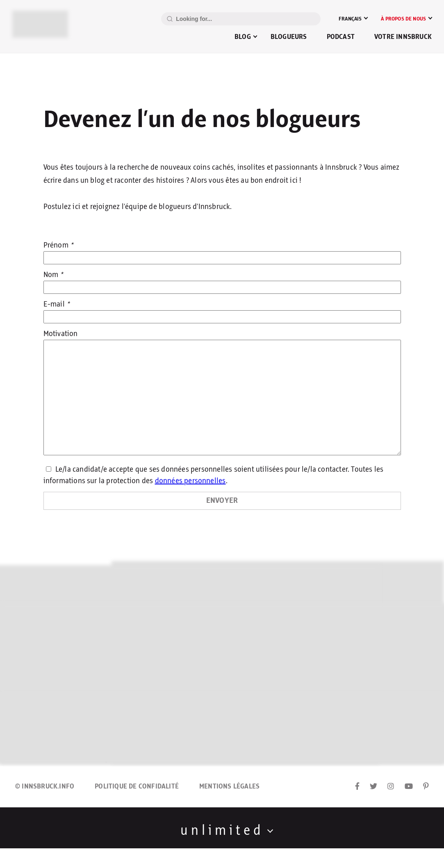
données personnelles (190, 481)
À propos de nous (403, 19)
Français (350, 19)
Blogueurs (289, 37)
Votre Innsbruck (403, 37)
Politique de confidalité (137, 786)
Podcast (341, 37)
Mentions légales (229, 786)
